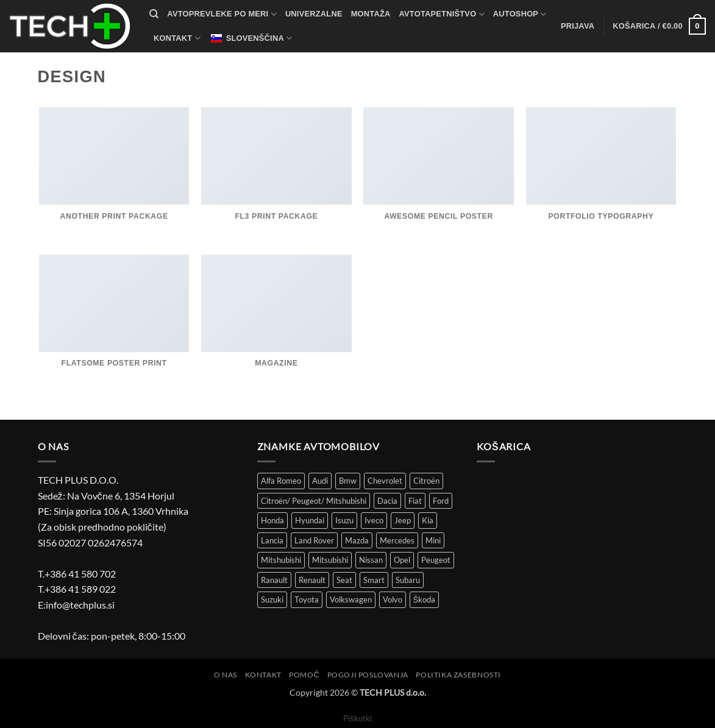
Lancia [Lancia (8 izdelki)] (272, 540)
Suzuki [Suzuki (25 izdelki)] (272, 599)
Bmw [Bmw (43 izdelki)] (348, 481)
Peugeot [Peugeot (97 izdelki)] (436, 560)
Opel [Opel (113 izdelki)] (402, 560)
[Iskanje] (154, 14)
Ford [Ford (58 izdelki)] (441, 501)
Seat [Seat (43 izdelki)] (344, 580)
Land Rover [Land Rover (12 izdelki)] (314, 540)
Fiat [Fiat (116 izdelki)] (415, 501)
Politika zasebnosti (458, 675)
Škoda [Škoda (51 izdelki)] (425, 599)
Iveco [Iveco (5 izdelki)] (374, 520)
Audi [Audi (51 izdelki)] (320, 481)
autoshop (520, 14)
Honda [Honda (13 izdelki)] (272, 520)
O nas (226, 675)
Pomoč (304, 675)
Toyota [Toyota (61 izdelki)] (307, 599)
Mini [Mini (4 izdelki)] (433, 540)
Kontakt (177, 38)
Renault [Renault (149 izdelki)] (312, 580)
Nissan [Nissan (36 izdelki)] (371, 560)
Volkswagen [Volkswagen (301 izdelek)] (351, 599)
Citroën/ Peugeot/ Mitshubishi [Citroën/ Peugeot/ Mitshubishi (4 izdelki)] (314, 501)
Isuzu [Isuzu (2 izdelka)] (344, 520)
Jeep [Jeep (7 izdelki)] (403, 520)
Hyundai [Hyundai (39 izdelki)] (310, 520)
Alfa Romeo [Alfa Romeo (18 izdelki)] (281, 481)
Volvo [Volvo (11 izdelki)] (393, 599)
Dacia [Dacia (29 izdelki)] (387, 501)
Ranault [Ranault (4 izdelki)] (274, 580)
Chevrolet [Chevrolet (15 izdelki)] (385, 481)
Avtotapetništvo (442, 14)
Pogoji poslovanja (368, 675)
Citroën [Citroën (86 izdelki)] (426, 481)
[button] (578, 26)
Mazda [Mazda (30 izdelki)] (357, 540)
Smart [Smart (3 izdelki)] (374, 580)
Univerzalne (314, 14)
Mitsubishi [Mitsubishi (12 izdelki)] (330, 560)
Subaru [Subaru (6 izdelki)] (408, 580)
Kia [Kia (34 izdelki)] (428, 520)
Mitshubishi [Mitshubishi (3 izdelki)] (281, 560)
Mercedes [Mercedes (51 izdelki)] (397, 540)
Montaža (371, 14)
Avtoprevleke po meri (222, 14)
